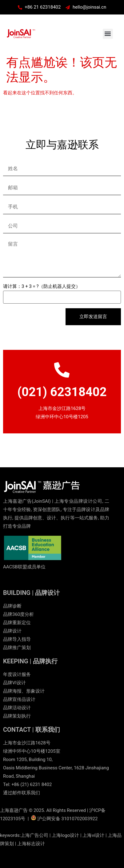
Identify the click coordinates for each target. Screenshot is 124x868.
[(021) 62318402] (62, 370)
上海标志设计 (31, 844)
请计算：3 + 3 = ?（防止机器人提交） (42, 286)
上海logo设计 (65, 835)
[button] (108, 34)
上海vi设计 (93, 835)
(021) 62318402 (62, 392)
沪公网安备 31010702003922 (68, 819)
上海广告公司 (34, 835)
